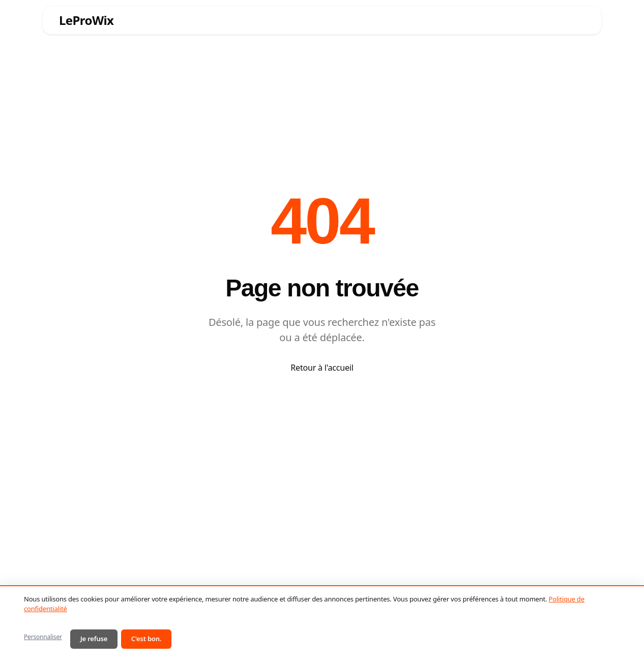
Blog (480, 20)
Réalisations (430, 20)
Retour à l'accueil (322, 368)
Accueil (169, 20)
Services (220, 20)
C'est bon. (147, 639)
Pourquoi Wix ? (289, 20)
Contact (562, 20)
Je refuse (94, 639)
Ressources (364, 20)
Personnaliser (43, 637)
